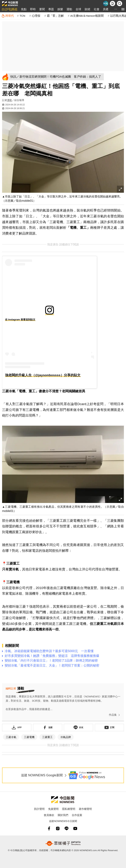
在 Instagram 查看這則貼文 (20, 320)
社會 (97, 9)
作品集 (115, 715)
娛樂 (60, 9)
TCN (22, 16)
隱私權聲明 (69, 809)
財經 (87, 9)
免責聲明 (53, 809)
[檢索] (120, 4)
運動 (69, 9)
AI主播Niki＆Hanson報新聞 (87, 16)
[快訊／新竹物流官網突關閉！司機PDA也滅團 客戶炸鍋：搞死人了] (57, 77)
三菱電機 (29, 737)
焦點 (24, 9)
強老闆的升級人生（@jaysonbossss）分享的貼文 (43, 375)
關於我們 (63, 815)
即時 (33, 9)
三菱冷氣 (11, 737)
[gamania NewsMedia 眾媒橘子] (63, 843)
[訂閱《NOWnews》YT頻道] (109, 727)
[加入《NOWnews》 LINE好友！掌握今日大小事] (78, 727)
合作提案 (77, 815)
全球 (78, 9)
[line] (66, 828)
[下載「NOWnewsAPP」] (17, 727)
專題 (51, 9)
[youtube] (75, 828)
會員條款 (49, 815)
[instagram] (58, 828)
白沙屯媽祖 (10, 9)
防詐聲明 (39, 809)
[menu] (123, 9)
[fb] (49, 828)
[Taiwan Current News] (106, 4)
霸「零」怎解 (55, 16)
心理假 (36, 16)
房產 (106, 9)
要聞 (42, 9)
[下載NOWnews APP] (113, 4)
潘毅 (9, 100)
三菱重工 (47, 737)
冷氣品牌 (66, 737)
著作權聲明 (85, 809)
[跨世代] (8, 16)
